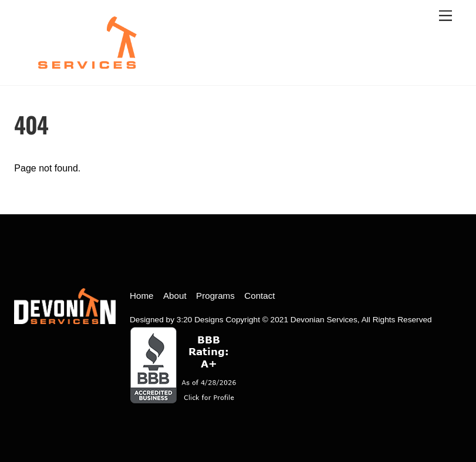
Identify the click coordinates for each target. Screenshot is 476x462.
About (175, 296)
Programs (215, 296)
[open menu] (445, 16)
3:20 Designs (200, 320)
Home (142, 296)
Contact (259, 296)
